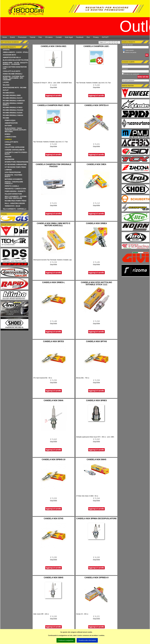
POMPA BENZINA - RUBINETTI (15, 191)
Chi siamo (49, 37)
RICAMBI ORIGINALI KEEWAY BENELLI (13, 104)
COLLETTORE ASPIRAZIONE (15, 147)
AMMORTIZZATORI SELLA (12, 57)
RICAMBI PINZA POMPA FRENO (16, 201)
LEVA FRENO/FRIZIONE (13, 172)
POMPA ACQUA (10, 120)
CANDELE (8, 139)
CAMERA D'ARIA (10, 137)
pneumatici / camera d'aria (15, 189)
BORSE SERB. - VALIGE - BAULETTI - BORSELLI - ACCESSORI (16, 64)
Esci (88, 37)
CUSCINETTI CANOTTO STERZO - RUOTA (16, 153)
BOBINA (8, 134)
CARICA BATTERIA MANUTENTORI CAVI (15, 68)
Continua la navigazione (66, 640)
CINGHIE (8, 145)
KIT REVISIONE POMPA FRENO (15, 167)
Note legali (69, 37)
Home (5, 37)
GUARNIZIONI (9, 159)
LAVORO (6, 82)
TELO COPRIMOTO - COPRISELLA (15, 209)
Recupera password (128, 80)
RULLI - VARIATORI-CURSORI (15, 203)
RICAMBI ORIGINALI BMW (12, 95)
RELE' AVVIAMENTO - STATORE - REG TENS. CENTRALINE (16, 197)
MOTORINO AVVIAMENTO (14, 179)
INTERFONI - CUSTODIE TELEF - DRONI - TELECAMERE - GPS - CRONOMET (14, 78)
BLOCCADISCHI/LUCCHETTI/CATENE (16, 60)
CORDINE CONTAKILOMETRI (15, 150)
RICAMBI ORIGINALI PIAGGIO (13, 110)
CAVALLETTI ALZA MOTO (12, 71)
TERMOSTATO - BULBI (12, 206)
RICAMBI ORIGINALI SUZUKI (13, 113)
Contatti (59, 37)
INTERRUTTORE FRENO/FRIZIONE (16, 162)
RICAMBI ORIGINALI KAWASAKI (14, 101)
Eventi (12, 37)
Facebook (80, 37)
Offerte (6, 50)
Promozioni (22, 37)
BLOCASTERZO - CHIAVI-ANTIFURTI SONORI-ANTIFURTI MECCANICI (15, 130)
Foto (40, 37)
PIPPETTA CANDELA (12, 186)
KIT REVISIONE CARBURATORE (16, 165)
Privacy (96, 37)
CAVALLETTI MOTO (11, 142)
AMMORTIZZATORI (11, 123)
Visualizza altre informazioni (87, 640)
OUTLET (105, 37)
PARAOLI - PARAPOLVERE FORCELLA (14, 183)
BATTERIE (8, 126)
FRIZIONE (8, 157)
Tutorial (32, 37)
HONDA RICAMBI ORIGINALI (13, 74)
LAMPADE (8, 170)
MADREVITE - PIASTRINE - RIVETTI (14, 176)
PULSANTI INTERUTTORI (13, 194)
